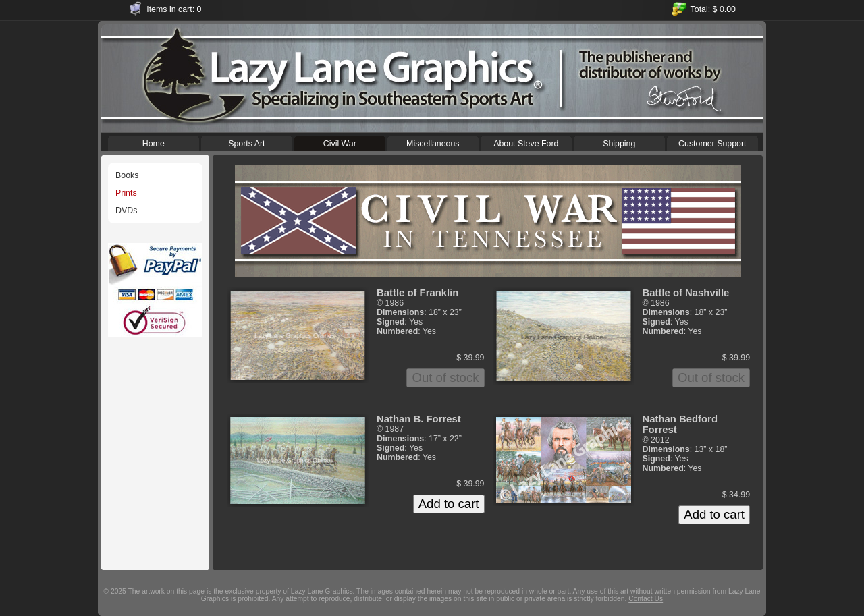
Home (154, 142)
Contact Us (646, 599)
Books (127, 175)
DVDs (126, 211)
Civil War (340, 142)
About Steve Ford (526, 142)
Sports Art (247, 142)
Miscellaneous (433, 142)
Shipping (619, 142)
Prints (126, 193)
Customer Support (712, 142)
